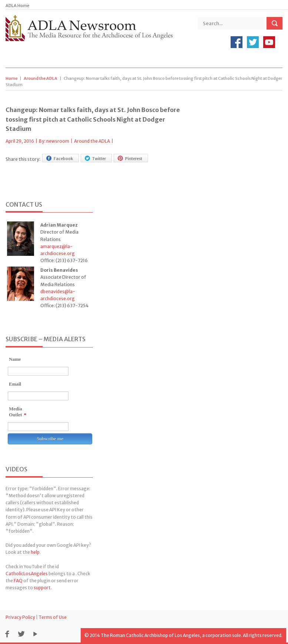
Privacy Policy (20, 617)
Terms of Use (53, 617)
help (35, 552)
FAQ (18, 581)
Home (11, 78)
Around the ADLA (41, 78)
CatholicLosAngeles (27, 574)
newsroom (58, 141)
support (42, 588)
